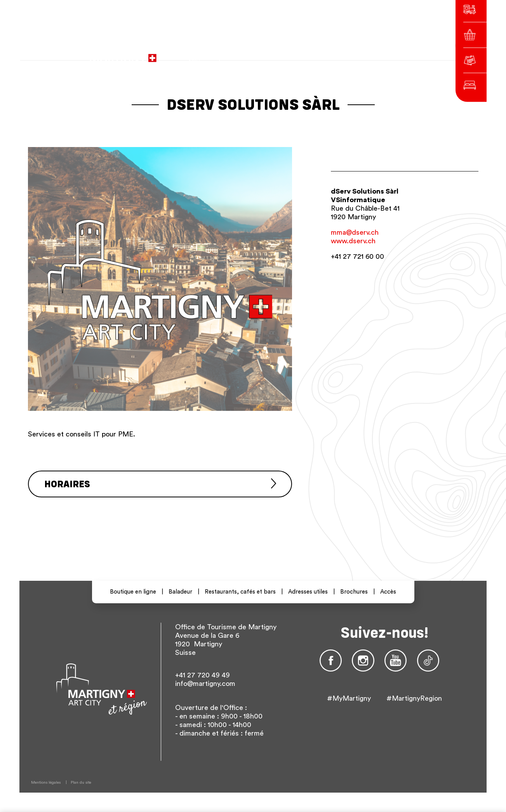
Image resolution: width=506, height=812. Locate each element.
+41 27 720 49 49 (203, 675)
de (338, 54)
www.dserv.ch (353, 241)
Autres (373, 54)
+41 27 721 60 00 (357, 256)
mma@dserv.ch (355, 232)
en (352, 54)
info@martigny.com (205, 684)
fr (324, 54)
